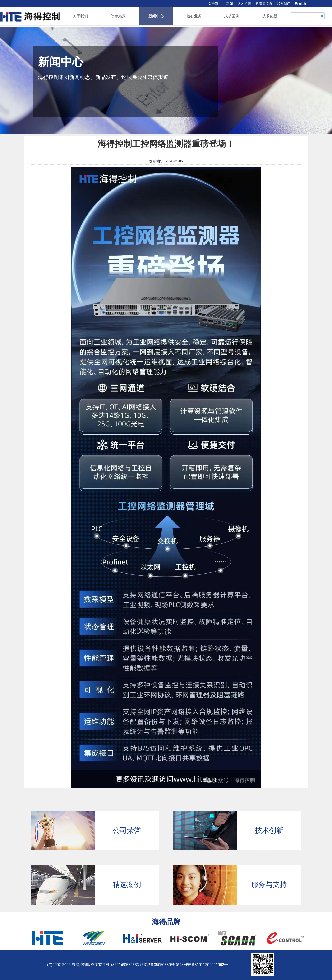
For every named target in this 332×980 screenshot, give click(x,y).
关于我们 (80, 16)
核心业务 (194, 16)
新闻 (230, 4)
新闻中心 (156, 16)
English (300, 4)
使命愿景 (118, 16)
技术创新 (270, 16)
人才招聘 (244, 4)
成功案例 (232, 16)
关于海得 (215, 4)
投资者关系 (264, 4)
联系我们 (284, 4)
